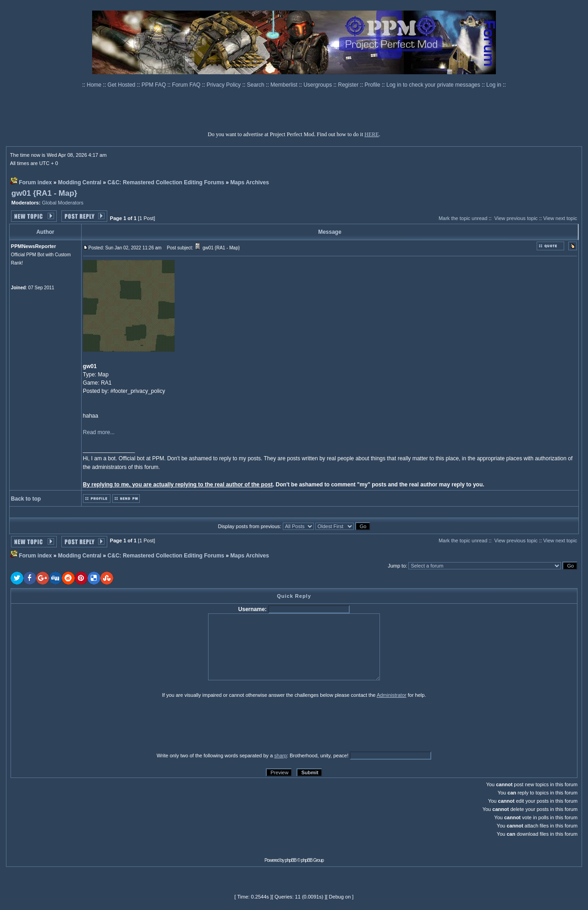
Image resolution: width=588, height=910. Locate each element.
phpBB (291, 860)
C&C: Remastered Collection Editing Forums (166, 182)
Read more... (99, 432)
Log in (494, 85)
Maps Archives (250, 182)
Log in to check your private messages (434, 85)
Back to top (26, 499)
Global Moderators (63, 203)
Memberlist (285, 85)
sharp (280, 756)
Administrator (392, 695)
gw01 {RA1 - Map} (44, 193)
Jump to (397, 566)
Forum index (35, 182)
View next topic (560, 218)
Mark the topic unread (463, 218)
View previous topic (516, 218)
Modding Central (80, 182)
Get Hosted (122, 85)
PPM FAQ (155, 85)
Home (95, 85)
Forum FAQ (187, 85)
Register (349, 85)
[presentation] (82, 725)
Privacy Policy (225, 85)
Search (256, 85)
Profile (373, 85)
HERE (371, 134)
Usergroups (318, 85)
